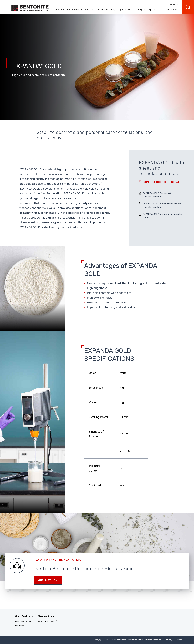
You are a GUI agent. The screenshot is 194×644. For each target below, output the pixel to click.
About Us (174, 4)
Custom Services (169, 10)
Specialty (153, 10)
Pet (86, 10)
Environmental (74, 10)
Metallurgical (140, 10)
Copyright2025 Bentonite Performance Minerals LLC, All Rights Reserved (128, 640)
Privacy (169, 640)
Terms (179, 640)
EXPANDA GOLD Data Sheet (161, 182)
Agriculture (59, 10)
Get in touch (48, 580)
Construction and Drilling (103, 10)
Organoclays (124, 10)
